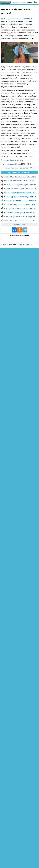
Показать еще (19, 224)
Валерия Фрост (29, 168)
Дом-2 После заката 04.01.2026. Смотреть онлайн (21, 220)
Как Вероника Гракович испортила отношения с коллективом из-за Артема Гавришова (21, 208)
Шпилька (11, 164)
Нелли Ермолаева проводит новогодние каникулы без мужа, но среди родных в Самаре (21, 213)
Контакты (30, 245)
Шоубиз (23, 2)
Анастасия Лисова (15, 168)
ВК (21, 245)
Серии (30, 2)
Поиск (36, 2)
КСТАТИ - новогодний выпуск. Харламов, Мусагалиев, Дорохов (21, 185)
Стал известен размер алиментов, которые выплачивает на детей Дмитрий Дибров (21, 204)
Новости (15, 2)
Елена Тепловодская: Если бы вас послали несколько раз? (21, 181)
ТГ (24, 245)
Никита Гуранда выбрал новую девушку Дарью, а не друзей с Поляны (21, 197)
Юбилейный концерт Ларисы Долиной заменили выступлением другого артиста (21, 201)
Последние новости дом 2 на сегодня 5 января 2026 (21, 189)
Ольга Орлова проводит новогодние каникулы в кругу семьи (21, 193)
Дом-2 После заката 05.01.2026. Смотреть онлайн (21, 177)
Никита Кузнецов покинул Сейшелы (16, 18)
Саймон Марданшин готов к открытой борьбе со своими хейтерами (21, 217)
